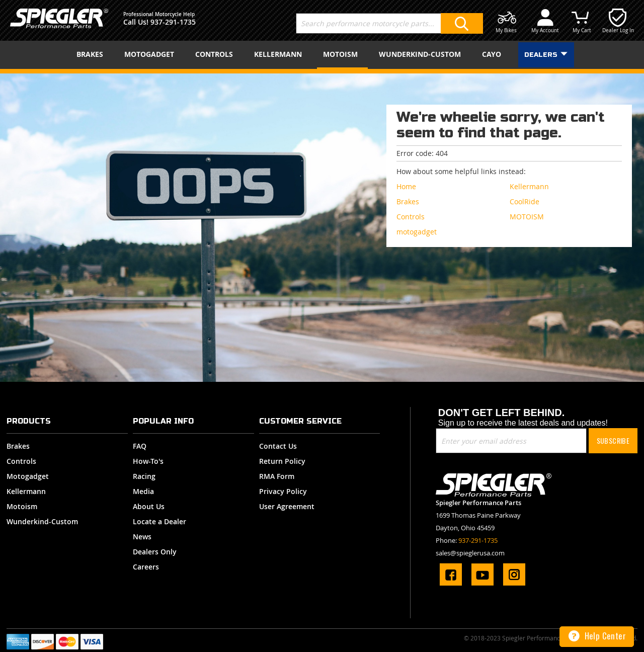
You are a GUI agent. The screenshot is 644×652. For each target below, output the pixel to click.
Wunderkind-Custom (42, 521)
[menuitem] (92, 54)
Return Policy (282, 461)
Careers (146, 567)
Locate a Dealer (159, 521)
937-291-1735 (173, 22)
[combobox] (389, 23)
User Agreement (287, 506)
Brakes (18, 446)
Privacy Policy (283, 491)
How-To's (148, 461)
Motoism (22, 506)
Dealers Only (155, 552)
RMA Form (277, 476)
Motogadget (28, 476)
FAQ (140, 446)
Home (406, 186)
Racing (144, 476)
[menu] (322, 55)
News (142, 537)
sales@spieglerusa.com (470, 553)
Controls (21, 461)
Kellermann (26, 491)
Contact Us (278, 446)
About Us (149, 506)
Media (143, 491)
